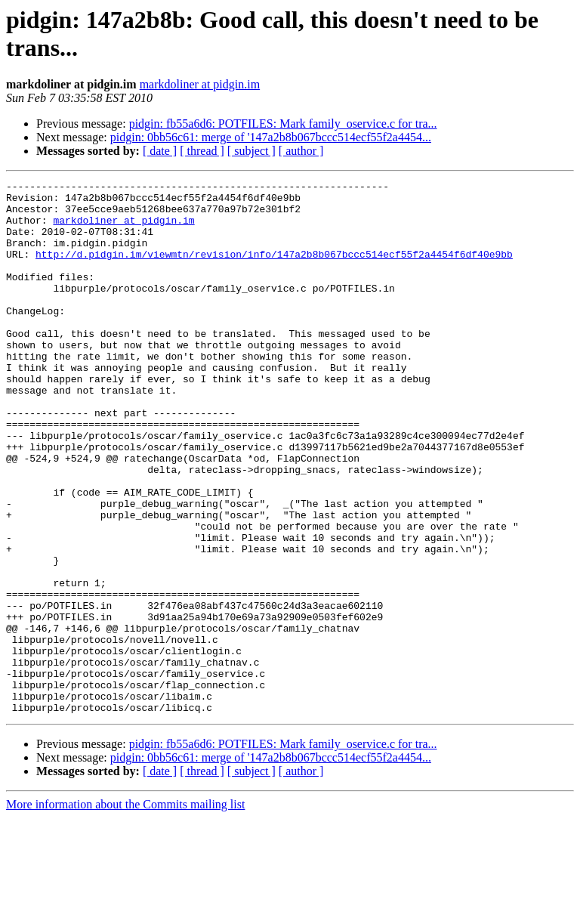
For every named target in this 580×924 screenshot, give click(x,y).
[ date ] (160, 151)
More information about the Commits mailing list (125, 911)
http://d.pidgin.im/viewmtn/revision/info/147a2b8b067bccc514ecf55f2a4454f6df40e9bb (274, 270)
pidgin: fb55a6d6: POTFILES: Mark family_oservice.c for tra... (283, 124)
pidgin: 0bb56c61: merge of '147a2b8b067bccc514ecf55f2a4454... (271, 137)
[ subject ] (251, 151)
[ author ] (301, 151)
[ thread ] (202, 151)
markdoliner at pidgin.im (200, 84)
